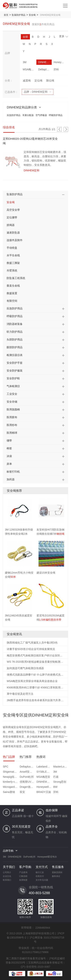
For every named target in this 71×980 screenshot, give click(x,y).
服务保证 (56, 876)
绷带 (9, 441)
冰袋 (9, 456)
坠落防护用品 (19, 15)
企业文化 (7, 876)
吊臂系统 (12, 270)
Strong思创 (60, 782)
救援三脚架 (13, 263)
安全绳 (32, 15)
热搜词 (41, 757)
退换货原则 (57, 872)
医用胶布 (12, 417)
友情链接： (28, 927)
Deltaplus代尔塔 (45, 69)
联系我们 (7, 880)
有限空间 (12, 301)
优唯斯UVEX (27, 782)
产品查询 (23, 872)
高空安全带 (13, 210)
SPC (6, 767)
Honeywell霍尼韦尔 (60, 62)
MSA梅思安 (30, 69)
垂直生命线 (13, 286)
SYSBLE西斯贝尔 (44, 772)
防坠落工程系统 (16, 278)
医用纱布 (12, 425)
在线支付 (40, 876)
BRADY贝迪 (44, 792)
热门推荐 (26, 757)
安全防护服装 (15, 371)
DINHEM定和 (45, 62)
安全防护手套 (15, 363)
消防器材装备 (15, 324)
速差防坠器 (13, 233)
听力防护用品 (15, 332)
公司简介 (7, 872)
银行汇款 (40, 872)
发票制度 (23, 880)
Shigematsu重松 (11, 772)
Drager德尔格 (28, 787)
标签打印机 (13, 472)
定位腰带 (12, 217)
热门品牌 (9, 757)
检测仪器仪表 (15, 355)
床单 (9, 464)
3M (25, 62)
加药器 (11, 479)
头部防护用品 (15, 339)
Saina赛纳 (9, 792)
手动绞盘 (12, 248)
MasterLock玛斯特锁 (61, 767)
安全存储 (12, 402)
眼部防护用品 (15, 347)
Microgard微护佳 (11, 787)
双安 (22, 792)
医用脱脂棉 (13, 409)
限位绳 (50, 81)
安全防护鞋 (13, 378)
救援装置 (12, 293)
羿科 (56, 69)
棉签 (9, 448)
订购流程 (23, 876)
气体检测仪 (13, 386)
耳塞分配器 (28, 115)
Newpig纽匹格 (11, 777)
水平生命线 (13, 255)
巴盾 (56, 777)
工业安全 (12, 394)
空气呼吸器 (41, 115)
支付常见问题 (42, 880)
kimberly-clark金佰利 (11, 782)
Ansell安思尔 (27, 772)
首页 (6, 15)
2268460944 (43, 928)
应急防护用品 (14, 115)
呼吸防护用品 (56, 115)
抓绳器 (11, 225)
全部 (25, 37)
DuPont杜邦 (27, 777)
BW (55, 787)
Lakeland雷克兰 (44, 767)
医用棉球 (12, 433)
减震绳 (27, 81)
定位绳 (38, 81)
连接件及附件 (15, 240)
